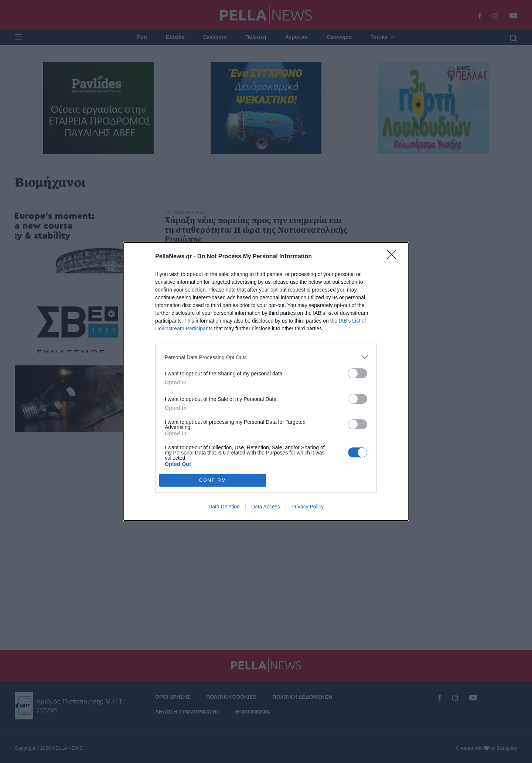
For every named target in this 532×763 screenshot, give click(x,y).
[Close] (394, 257)
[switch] (358, 373)
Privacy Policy (308, 507)
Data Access (266, 507)
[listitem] (266, 357)
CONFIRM (213, 480)
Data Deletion (224, 507)
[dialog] (266, 381)
